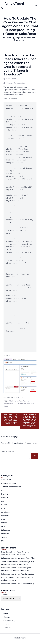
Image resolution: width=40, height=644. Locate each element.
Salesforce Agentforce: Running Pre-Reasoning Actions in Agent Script (17, 569)
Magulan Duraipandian (24, 38)
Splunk (4, 537)
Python (4, 523)
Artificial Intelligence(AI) (11, 487)
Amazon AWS (7, 480)
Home (7, 38)
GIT (3, 501)
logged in (16, 443)
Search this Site (8, 451)
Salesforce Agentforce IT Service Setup (18, 584)
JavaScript (6, 512)
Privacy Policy (9, 621)
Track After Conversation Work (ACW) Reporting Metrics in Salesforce (18, 563)
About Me (7, 628)
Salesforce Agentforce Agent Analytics (18, 574)
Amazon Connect (9, 483)
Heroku (4, 505)
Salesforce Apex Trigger (20, 401)
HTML (4, 508)
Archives (5, 595)
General (5, 498)
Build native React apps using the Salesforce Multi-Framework (15, 553)
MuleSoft (5, 516)
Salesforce (18, 397)
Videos (6, 624)
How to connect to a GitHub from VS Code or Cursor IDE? (17, 579)
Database (5, 494)
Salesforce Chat (11, 404)
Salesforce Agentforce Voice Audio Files (18, 558)
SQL (3, 541)
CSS (3, 490)
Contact (7, 617)
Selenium (5, 534)
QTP (3, 526)
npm (3, 519)
